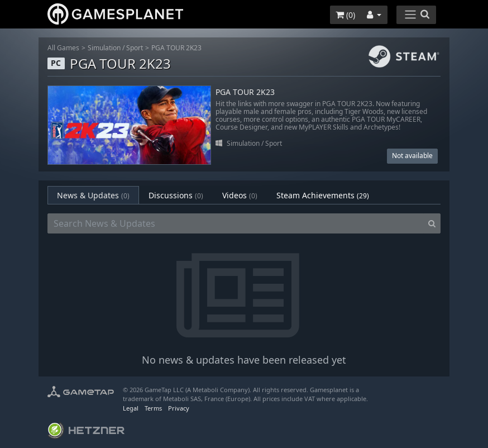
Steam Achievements (323, 195)
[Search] (432, 223)
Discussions (176, 195)
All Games (63, 48)
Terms (153, 408)
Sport (135, 48)
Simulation (104, 48)
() (345, 15)
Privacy (179, 408)
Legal (131, 408)
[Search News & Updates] (236, 223)
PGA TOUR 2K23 (176, 48)
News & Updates (93, 195)
